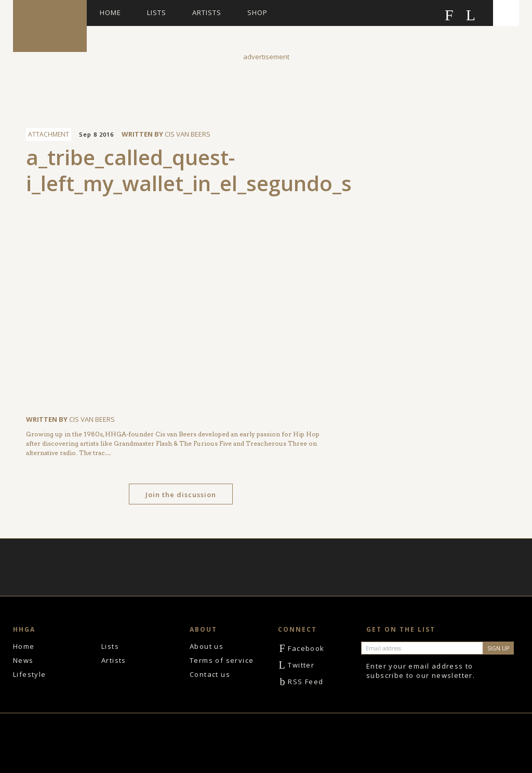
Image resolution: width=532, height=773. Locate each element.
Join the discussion (181, 495)
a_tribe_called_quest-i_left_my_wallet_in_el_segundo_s (189, 170)
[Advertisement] (266, 85)
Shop (257, 12)
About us (207, 646)
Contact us (210, 674)
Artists (207, 12)
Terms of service (222, 660)
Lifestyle (30, 674)
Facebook (301, 648)
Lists (157, 12)
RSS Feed (301, 682)
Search (506, 13)
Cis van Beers (188, 134)
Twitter (296, 665)
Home (110, 12)
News (23, 660)
